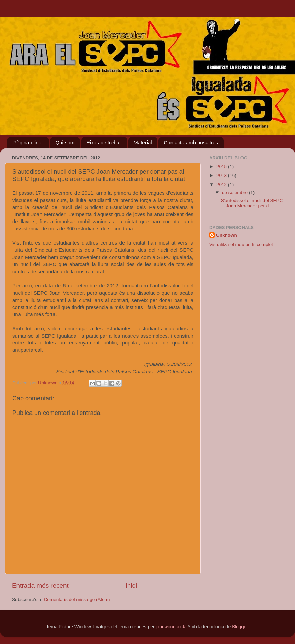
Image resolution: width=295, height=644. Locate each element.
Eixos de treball (104, 142)
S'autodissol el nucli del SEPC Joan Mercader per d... (252, 203)
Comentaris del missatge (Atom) (77, 600)
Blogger (240, 627)
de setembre (235, 193)
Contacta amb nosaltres (191, 142)
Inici (131, 585)
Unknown (227, 235)
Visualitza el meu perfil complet (241, 244)
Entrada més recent (40, 585)
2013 (222, 175)
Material (143, 142)
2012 (222, 185)
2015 (222, 166)
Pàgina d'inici (28, 142)
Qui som (65, 142)
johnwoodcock (170, 627)
